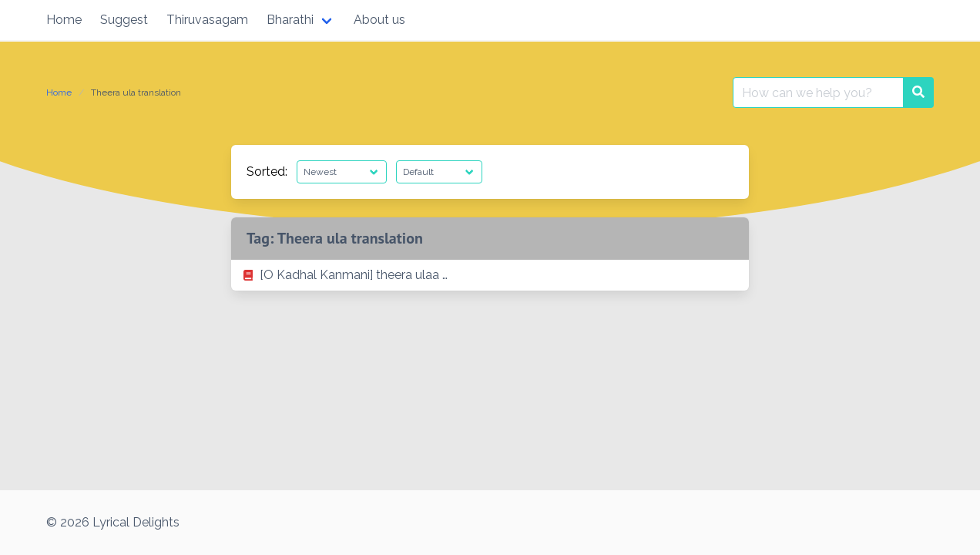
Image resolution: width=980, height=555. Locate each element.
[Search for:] (818, 92)
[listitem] (490, 275)
